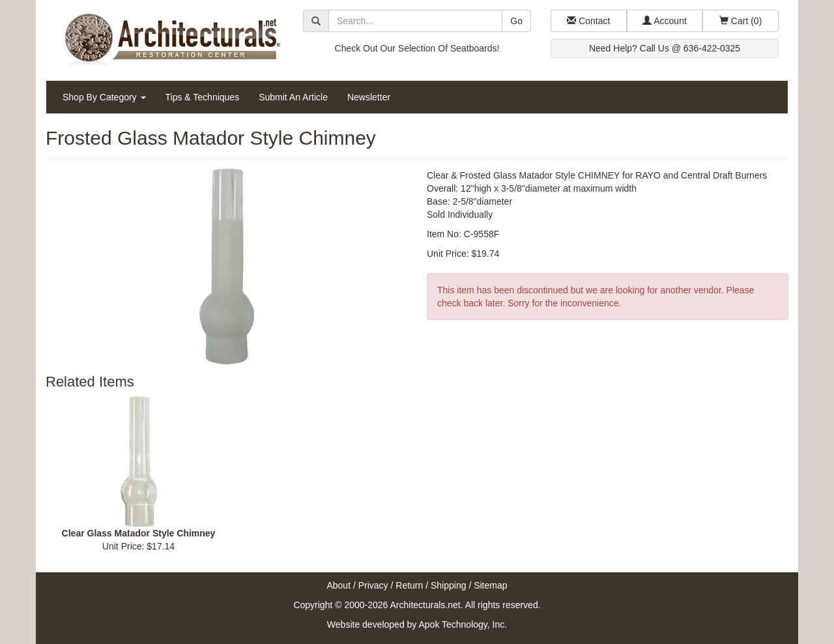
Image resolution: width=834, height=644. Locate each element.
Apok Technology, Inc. (463, 624)
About (338, 585)
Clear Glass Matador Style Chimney (139, 533)
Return (409, 585)
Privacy (373, 585)
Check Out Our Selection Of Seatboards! (417, 48)
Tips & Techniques (203, 97)
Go (516, 21)
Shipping (449, 585)
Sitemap (490, 585)
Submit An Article (293, 97)
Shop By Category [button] (104, 97)
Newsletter (369, 97)
